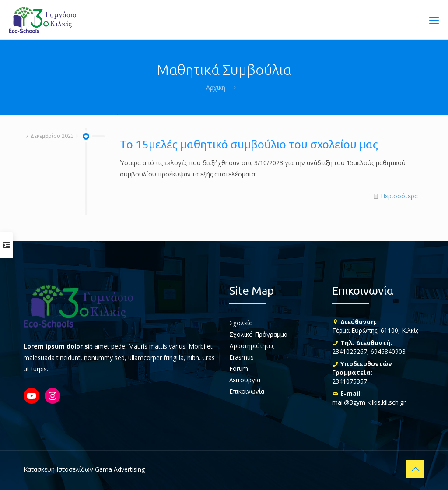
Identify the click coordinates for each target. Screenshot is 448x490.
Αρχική (216, 87)
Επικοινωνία (247, 391)
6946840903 (388, 351)
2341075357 (350, 381)
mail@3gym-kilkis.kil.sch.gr (369, 402)
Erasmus (241, 357)
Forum (239, 368)
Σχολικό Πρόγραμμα (258, 334)
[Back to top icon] (415, 469)
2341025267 (350, 351)
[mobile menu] (434, 20)
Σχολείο (241, 323)
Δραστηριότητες (252, 346)
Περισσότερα (399, 196)
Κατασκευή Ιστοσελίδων (58, 469)
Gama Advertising (120, 469)
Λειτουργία (245, 380)
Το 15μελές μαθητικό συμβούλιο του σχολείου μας (249, 144)
